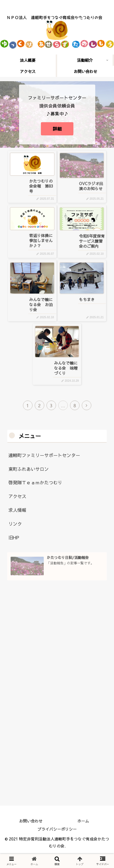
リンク (15, 524)
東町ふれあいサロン (29, 469)
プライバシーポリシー (57, 829)
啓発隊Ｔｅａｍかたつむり (35, 482)
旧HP (14, 537)
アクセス (17, 496)
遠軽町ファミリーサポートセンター (44, 455)
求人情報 (17, 510)
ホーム (83, 821)
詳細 (57, 129)
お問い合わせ (31, 821)
